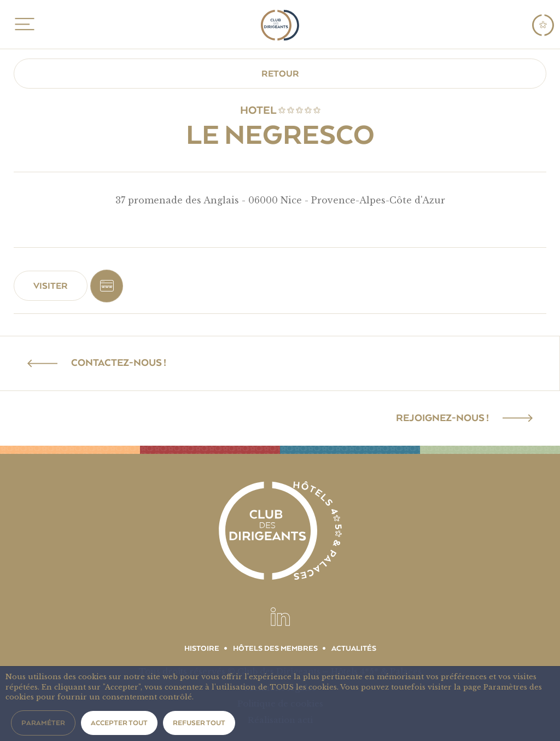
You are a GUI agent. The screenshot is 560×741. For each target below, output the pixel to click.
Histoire (202, 649)
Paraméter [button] (43, 723)
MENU (23, 24)
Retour (280, 74)
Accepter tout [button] (119, 723)
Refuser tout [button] (199, 723)
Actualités (354, 649)
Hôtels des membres (275, 649)
